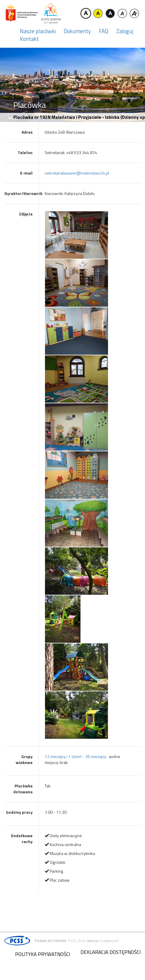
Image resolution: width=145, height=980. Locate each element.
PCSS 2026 (77, 941)
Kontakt (29, 39)
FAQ (104, 31)
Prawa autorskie (51, 941)
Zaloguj (125, 31)
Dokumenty (77, 31)
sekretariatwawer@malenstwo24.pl (77, 173)
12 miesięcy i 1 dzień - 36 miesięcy (75, 756)
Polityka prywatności (43, 954)
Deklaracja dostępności (111, 952)
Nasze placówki (38, 31)
